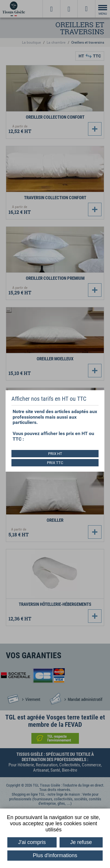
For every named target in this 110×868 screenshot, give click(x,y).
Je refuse (81, 842)
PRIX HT (55, 454)
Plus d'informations (55, 855)
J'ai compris (32, 842)
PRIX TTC (55, 463)
